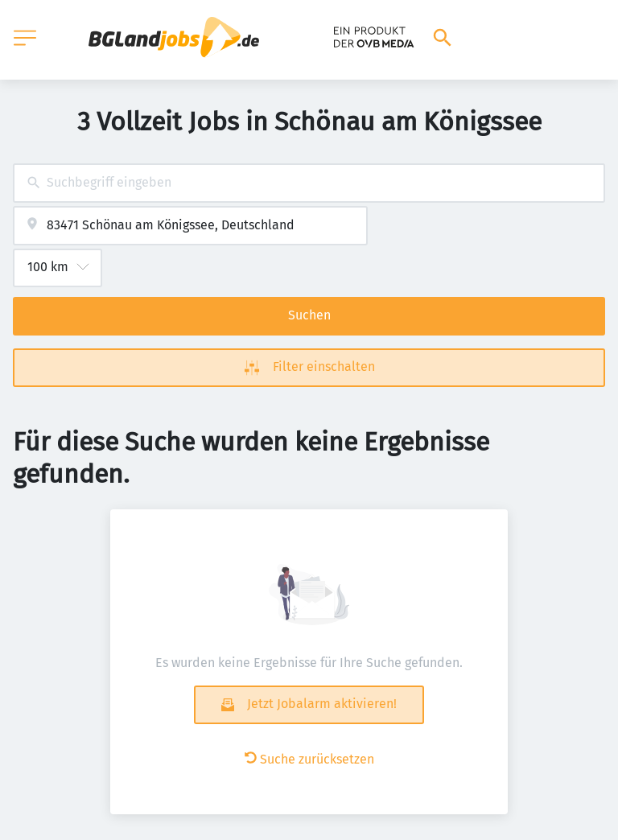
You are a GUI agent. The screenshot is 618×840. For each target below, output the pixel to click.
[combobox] (309, 183)
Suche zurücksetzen (309, 759)
